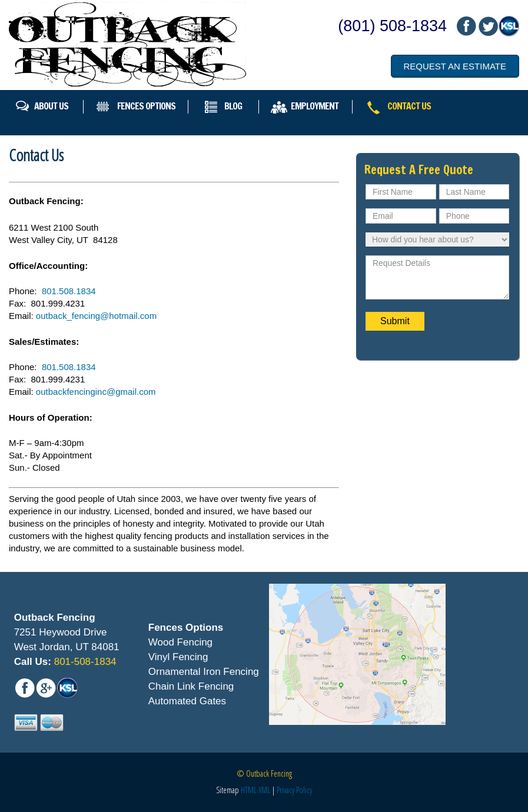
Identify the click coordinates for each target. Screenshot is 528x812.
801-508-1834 (84, 662)
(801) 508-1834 (392, 26)
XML (264, 790)
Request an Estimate (455, 66)
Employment (315, 106)
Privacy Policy (294, 790)
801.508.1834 (69, 291)
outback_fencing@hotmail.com (96, 316)
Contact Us (409, 106)
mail (487, 26)
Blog (233, 106)
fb (466, 26)
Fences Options (146, 106)
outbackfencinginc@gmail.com (96, 392)
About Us (51, 106)
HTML (249, 790)
